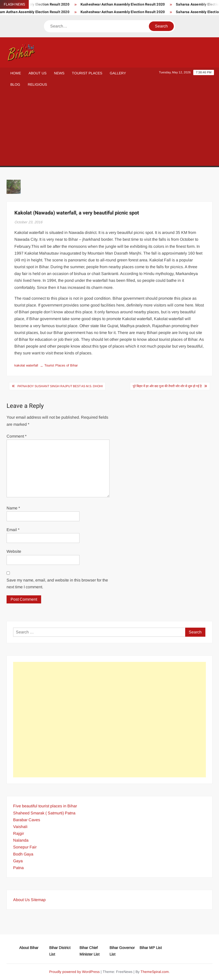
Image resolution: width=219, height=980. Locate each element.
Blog (15, 84)
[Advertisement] (109, 128)
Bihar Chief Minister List (89, 951)
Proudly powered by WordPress (74, 972)
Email (13, 530)
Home (16, 73)
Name (13, 508)
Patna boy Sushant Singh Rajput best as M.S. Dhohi (60, 386)
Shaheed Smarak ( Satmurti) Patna (44, 813)
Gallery (118, 73)
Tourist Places (87, 73)
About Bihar (29, 948)
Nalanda (21, 840)
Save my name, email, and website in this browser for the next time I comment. (57, 584)
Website (14, 551)
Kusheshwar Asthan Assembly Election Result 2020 (130, 4)
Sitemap (38, 900)
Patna (18, 868)
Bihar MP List (151, 948)
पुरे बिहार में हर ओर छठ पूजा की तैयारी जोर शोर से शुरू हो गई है (167, 386)
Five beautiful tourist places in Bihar (45, 806)
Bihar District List (60, 951)
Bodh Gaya (23, 854)
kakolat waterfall (26, 365)
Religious (37, 84)
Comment (17, 436)
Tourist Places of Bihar (61, 365)
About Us (37, 73)
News (59, 73)
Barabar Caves (27, 820)
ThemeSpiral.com (155, 972)
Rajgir (19, 833)
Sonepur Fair (25, 847)
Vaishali (20, 827)
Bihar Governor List (122, 951)
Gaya (18, 861)
